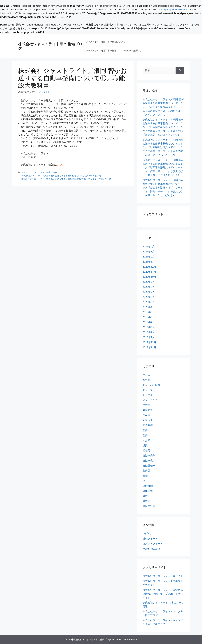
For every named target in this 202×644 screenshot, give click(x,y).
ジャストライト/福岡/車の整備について (105, 42)
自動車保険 (149, 455)
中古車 (146, 405)
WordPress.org (151, 549)
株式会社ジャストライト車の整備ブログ (50, 46)
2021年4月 (149, 246)
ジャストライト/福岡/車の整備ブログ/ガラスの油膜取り (114, 50)
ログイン (148, 533)
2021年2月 (149, 257)
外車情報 (148, 420)
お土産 (146, 380)
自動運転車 (149, 465)
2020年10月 (149, 277)
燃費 (145, 445)
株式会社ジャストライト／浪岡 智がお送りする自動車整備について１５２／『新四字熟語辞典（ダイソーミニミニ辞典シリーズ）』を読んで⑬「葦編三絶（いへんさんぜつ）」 (163, 147)
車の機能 (148, 486)
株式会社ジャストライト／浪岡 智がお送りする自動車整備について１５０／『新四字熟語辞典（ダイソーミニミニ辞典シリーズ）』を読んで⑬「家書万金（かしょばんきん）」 (163, 188)
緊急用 (146, 450)
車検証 (146, 501)
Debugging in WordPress (173, 9)
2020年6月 (149, 297)
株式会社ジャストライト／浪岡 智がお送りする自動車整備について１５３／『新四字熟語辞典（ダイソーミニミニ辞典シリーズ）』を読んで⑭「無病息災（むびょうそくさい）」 (163, 127)
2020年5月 (149, 302)
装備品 (146, 471)
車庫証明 (148, 491)
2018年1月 (149, 337)
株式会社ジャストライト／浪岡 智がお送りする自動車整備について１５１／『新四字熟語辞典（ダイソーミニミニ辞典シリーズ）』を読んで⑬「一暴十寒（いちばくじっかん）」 (163, 167)
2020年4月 (149, 307)
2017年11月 (149, 347)
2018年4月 (149, 322)
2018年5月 (149, 317)
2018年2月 (149, 332)
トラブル (148, 395)
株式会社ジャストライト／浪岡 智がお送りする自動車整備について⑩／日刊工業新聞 (61, 176)
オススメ (26, 172)
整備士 (56, 172)
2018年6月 (149, 312)
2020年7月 (149, 292)
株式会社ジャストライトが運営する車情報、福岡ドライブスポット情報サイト (163, 594)
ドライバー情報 (151, 385)
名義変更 (148, 410)
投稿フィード (150, 538)
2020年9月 (149, 282)
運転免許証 (149, 506)
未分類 (146, 440)
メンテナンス (38, 172)
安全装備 (148, 425)
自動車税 (148, 460)
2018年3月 (149, 327)
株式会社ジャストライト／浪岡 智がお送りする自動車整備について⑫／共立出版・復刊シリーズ (66, 179)
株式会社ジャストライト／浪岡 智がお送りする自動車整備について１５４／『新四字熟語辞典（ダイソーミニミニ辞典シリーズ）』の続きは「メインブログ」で (163, 107)
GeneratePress (131, 639)
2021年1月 (149, 262)
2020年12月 (149, 267)
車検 (145, 496)
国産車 (146, 415)
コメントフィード (153, 544)
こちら (60, 165)
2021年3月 (149, 251)
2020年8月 (149, 287)
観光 (145, 476)
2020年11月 (149, 272)
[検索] (180, 70)
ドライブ (148, 390)
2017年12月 (149, 342)
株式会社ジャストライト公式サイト (163, 576)
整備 (48, 172)
